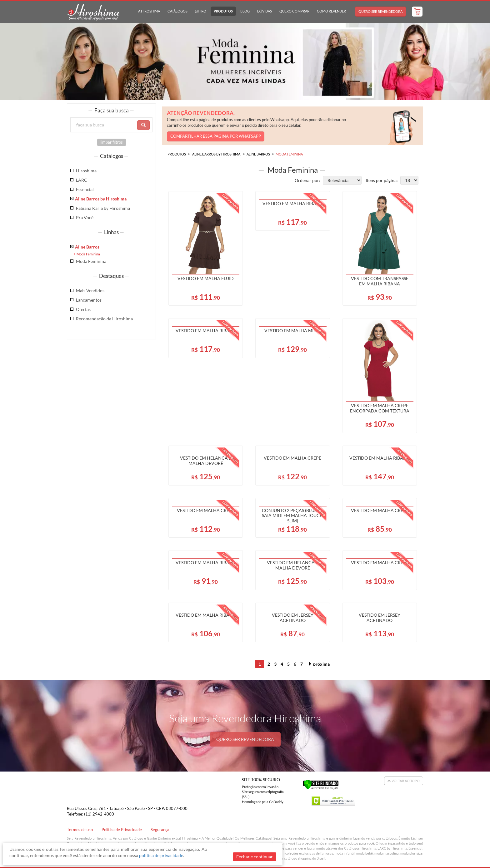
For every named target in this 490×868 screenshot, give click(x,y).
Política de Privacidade (122, 830)
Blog (245, 11)
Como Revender (331, 11)
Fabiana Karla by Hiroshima (103, 208)
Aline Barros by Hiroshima (101, 199)
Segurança (160, 830)
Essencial (85, 189)
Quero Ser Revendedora (380, 11)
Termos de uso (80, 830)
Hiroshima (86, 171)
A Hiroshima (149, 11)
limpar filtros (112, 142)
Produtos (223, 11)
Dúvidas (265, 11)
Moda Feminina (88, 254)
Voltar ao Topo (404, 781)
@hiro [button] (201, 11)
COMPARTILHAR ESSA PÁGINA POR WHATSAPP (216, 136)
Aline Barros (87, 247)
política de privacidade (161, 855)
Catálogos (177, 11)
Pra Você (85, 217)
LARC (82, 180)
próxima (319, 664)
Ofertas (83, 309)
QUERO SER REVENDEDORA (245, 739)
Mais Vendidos (90, 291)
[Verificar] (321, 784)
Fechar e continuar (255, 857)
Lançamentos (89, 300)
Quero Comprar (294, 11)
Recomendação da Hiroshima (104, 319)
